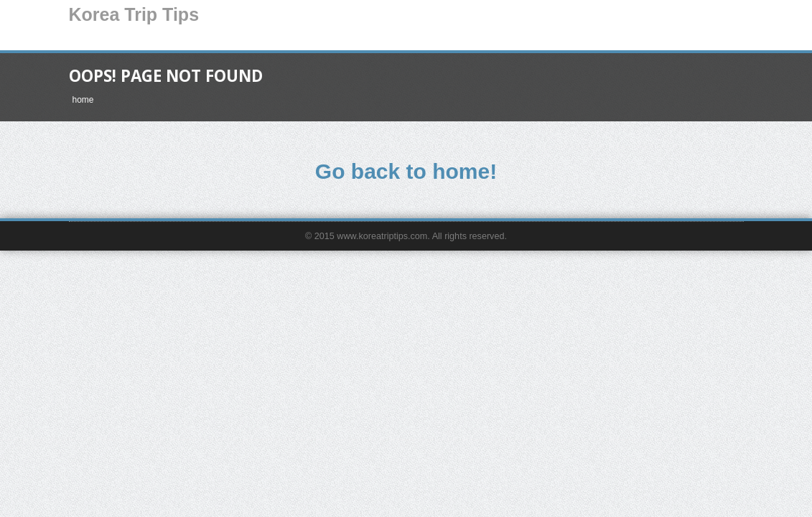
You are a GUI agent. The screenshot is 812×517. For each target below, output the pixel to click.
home (83, 100)
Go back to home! (406, 171)
